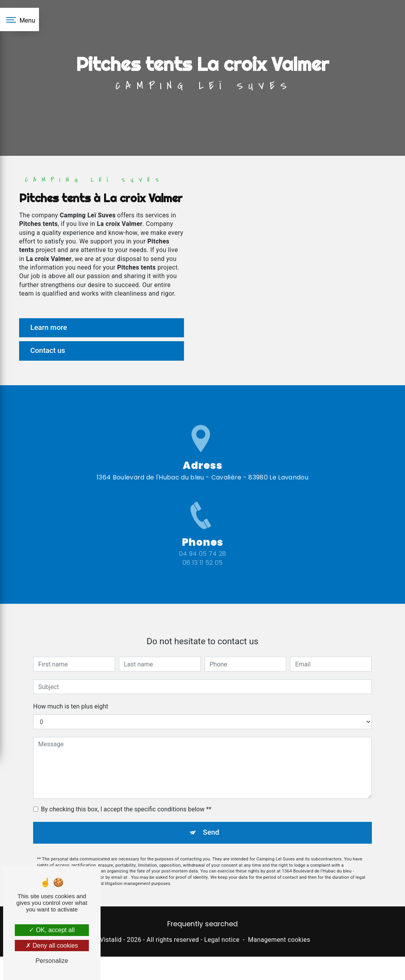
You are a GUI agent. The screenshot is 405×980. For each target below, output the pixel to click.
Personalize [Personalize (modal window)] (52, 961)
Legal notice (222, 941)
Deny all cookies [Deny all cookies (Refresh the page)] (52, 946)
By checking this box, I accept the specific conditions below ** (126, 800)
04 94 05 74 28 (202, 565)
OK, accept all (52, 930)
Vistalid (111, 941)
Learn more (50, 328)
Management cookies (279, 941)
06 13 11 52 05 (202, 574)
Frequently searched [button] (202, 925)
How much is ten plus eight (71, 697)
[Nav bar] (19, 19)
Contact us (49, 351)
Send (211, 823)
